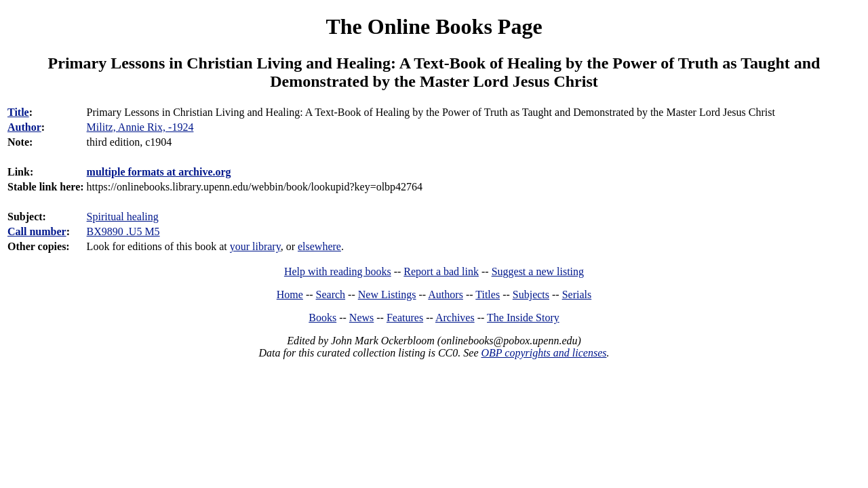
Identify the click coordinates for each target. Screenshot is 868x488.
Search (331, 294)
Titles (488, 294)
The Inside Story (523, 318)
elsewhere (319, 246)
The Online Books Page (434, 26)
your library (255, 246)
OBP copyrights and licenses (544, 353)
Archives (455, 318)
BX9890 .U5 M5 (123, 231)
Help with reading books (338, 271)
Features (405, 318)
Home (290, 294)
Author (24, 127)
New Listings (387, 294)
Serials (577, 294)
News (361, 318)
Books (322, 318)
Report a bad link (441, 271)
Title (18, 112)
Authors (446, 294)
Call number (37, 231)
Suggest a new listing (538, 271)
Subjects (531, 294)
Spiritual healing (123, 217)
